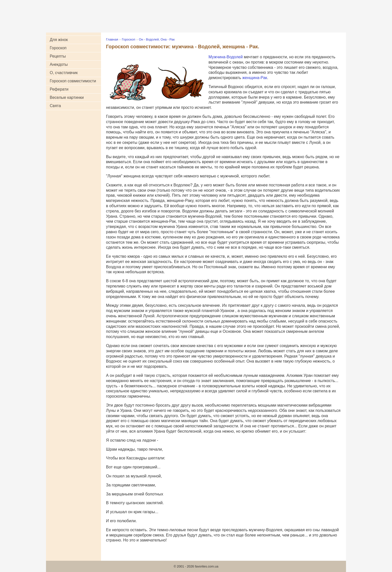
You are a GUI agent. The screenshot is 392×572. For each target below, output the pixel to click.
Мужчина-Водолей (226, 57)
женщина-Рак (255, 78)
